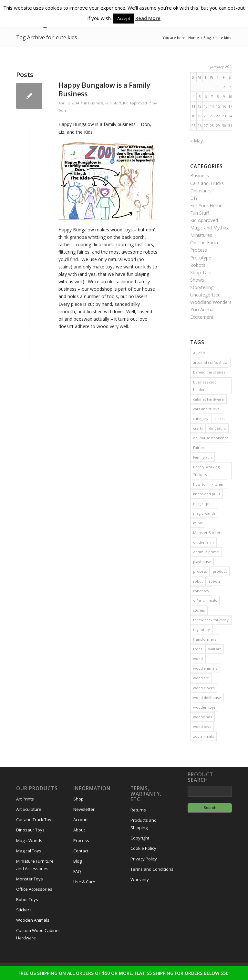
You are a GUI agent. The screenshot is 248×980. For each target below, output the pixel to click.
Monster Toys (30, 879)
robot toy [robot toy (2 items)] (201, 591)
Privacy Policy (144, 859)
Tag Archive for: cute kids (47, 37)
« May (196, 141)
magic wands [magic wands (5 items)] (204, 513)
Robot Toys (27, 899)
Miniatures (201, 235)
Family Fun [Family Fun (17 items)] (202, 457)
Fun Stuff (113, 103)
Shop (78, 799)
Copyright (140, 838)
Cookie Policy (143, 848)
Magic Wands (29, 840)
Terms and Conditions (152, 869)
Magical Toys (29, 851)
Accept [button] (124, 18)
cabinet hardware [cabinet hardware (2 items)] (208, 399)
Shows (197, 280)
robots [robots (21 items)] (215, 581)
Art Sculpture (29, 809)
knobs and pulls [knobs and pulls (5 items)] (207, 494)
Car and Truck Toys (35, 820)
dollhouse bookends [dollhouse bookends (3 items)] (211, 438)
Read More (148, 18)
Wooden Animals (33, 920)
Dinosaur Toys (30, 830)
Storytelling (202, 287)
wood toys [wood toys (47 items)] (202, 727)
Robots (198, 265)
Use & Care (84, 882)
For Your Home (206, 205)
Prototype (201, 258)
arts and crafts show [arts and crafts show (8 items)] (210, 362)
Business (96, 103)
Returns (138, 810)
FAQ (77, 871)
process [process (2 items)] (200, 571)
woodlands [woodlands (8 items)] (202, 717)
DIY (194, 198)
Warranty (140, 879)
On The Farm (204, 243)
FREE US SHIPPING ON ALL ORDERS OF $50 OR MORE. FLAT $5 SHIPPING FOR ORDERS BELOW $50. (124, 973)
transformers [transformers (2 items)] (205, 639)
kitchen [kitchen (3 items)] (218, 484)
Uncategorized (205, 295)
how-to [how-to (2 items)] (199, 484)
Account (81, 820)
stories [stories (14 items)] (199, 610)
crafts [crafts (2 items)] (198, 428)
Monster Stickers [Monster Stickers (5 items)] (208, 533)
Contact (81, 851)
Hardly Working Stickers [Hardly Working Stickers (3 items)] (206, 471)
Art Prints (25, 799)
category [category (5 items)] (201, 418)
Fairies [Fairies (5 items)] (199, 447)
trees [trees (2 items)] (198, 649)
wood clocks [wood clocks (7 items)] (204, 688)
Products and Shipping (144, 824)
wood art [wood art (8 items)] (201, 678)
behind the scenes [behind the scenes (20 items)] (209, 372)
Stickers (24, 910)
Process (199, 250)
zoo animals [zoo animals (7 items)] (203, 736)
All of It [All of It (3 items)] (199, 353)
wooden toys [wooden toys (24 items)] (204, 707)
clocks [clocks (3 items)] (220, 418)
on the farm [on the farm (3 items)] (203, 542)
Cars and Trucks (207, 183)
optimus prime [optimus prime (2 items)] (206, 552)
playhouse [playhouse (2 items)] (202, 562)
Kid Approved (135, 103)
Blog (77, 861)
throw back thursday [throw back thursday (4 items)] (211, 620)
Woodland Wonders (211, 302)
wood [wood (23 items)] (198, 659)
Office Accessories (34, 889)
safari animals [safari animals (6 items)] (205, 601)
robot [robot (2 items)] (198, 581)
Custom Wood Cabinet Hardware (38, 934)
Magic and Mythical (210, 228)
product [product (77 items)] (220, 571)
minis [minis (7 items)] (198, 523)
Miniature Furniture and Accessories (35, 865)
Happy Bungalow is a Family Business (104, 89)
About (79, 830)
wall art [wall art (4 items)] (215, 649)
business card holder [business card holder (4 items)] (205, 386)
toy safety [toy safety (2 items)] (201, 630)
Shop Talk (201, 272)
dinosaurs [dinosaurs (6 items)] (217, 428)
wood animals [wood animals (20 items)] (205, 668)
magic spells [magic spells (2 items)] (204, 504)
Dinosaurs (201, 191)
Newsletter (84, 809)
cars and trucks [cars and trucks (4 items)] (206, 409)
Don (62, 110)
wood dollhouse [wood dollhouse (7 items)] (207, 698)
